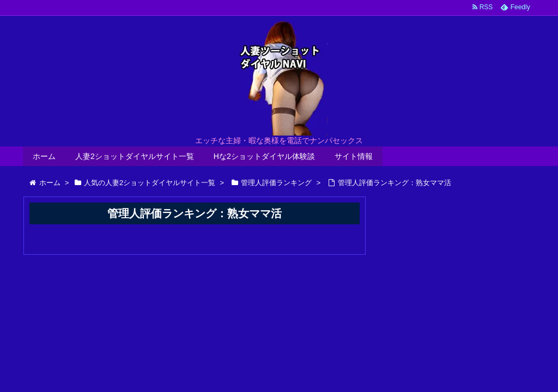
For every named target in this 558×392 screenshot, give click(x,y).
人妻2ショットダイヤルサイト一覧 (135, 156)
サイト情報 (354, 156)
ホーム (44, 156)
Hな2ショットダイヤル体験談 (264, 156)
